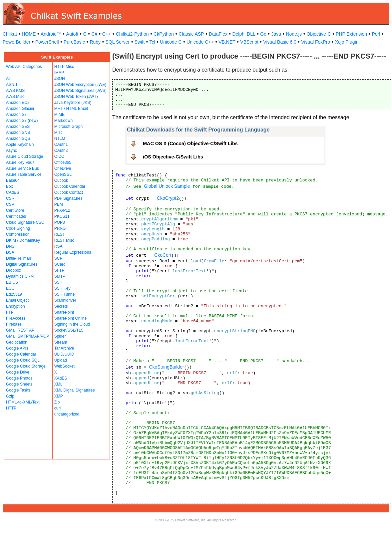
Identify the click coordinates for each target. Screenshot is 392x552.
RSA (58, 246)
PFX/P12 (62, 210)
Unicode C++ (200, 42)
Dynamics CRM (20, 276)
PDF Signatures (68, 198)
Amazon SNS (18, 133)
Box (9, 186)
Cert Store (15, 210)
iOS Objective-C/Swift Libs (173, 157)
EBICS (12, 282)
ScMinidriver (65, 300)
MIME (59, 115)
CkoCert (163, 255)
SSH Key (62, 288)
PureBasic (74, 42)
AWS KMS (15, 91)
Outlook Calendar (70, 186)
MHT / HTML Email (71, 109)
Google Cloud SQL (23, 360)
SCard (60, 264)
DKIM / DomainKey (23, 240)
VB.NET (227, 42)
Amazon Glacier (20, 109)
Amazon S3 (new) (22, 121)
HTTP (11, 408)
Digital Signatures (22, 264)
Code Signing (18, 228)
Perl (376, 34)
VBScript (249, 42)
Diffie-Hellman (18, 258)
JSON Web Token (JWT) (76, 97)
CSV (10, 204)
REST (60, 234)
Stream (61, 342)
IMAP (59, 73)
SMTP (60, 276)
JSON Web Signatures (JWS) (80, 91)
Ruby (95, 42)
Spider (60, 336)
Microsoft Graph (68, 127)
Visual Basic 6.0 (280, 42)
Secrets (61, 306)
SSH (58, 282)
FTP (10, 312)
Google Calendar (21, 354)
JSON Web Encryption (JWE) (80, 85)
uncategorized (67, 414)
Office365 (63, 162)
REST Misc (64, 240)
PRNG (60, 228)
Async (11, 150)
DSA (10, 252)
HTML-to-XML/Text (23, 402)
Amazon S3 (16, 115)
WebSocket (64, 366)
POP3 (60, 222)
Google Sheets (19, 384)
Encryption (15, 306)
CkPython (164, 34)
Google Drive (18, 372)
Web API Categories (24, 67)
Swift (140, 42)
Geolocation (17, 342)
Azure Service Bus (22, 168)
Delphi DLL (244, 34)
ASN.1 (12, 85)
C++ (107, 34)
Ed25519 (14, 294)
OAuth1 (61, 144)
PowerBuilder (16, 42)
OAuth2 (61, 150)
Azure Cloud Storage (24, 156)
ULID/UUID (64, 354)
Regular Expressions (73, 252)
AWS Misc (15, 97)
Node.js (294, 34)
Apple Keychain (20, 144)
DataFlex (218, 34)
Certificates (16, 216)
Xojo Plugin (347, 42)
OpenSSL (63, 174)
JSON (60, 79)
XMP (59, 396)
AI (8, 79)
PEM (59, 204)
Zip (57, 402)
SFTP (59, 270)
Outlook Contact (69, 192)
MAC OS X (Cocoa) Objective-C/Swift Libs (190, 143)
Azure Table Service (24, 174)
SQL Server (118, 42)
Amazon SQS (18, 138)
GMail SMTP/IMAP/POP (27, 336)
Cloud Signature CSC (25, 222)
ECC (10, 288)
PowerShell (47, 42)
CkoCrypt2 (168, 198)
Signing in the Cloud (72, 324)
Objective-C (319, 34)
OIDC (59, 156)
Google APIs (17, 348)
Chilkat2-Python (132, 34)
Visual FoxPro (316, 42)
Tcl (152, 42)
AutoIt (72, 34)
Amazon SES (18, 127)
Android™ (51, 34)
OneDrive (63, 168)
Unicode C (171, 42)
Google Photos (19, 378)
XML (58, 384)
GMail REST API (21, 330)
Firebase (14, 324)
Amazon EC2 (18, 103)
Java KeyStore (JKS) (73, 103)
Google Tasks (18, 390)
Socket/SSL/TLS (69, 330)
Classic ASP (191, 34)
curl (57, 408)
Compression (18, 234)
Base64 (13, 180)
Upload (61, 360)
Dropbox (13, 270)
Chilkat (10, 34)
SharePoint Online (70, 318)
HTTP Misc (64, 67)
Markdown (63, 121)
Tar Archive (64, 348)
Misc (58, 133)
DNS (10, 246)
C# (94, 34)
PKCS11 (62, 216)
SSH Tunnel (65, 294)
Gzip (10, 396)
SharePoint (64, 312)
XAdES (61, 378)
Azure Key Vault (20, 162)
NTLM (60, 138)
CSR (10, 198)
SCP (58, 258)
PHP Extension (351, 34)
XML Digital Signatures (75, 390)
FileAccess (16, 318)
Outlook (61, 180)
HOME (29, 34)
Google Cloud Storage (26, 366)
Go (263, 34)
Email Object (17, 300)
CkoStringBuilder (166, 367)
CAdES (12, 192)
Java (276, 34)
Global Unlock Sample (167, 186)
